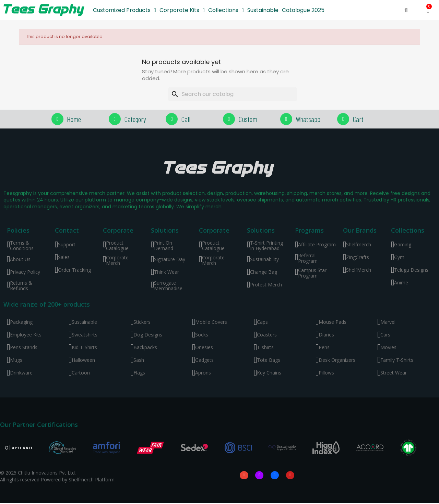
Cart (358, 119)
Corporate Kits (182, 10)
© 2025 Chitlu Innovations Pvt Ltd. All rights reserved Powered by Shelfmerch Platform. (58, 476)
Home (74, 119)
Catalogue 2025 (303, 10)
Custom (248, 119)
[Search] (233, 94)
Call (186, 119)
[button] (406, 10)
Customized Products (124, 10)
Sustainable (263, 10)
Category (135, 119)
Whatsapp (308, 119)
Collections (226, 10)
